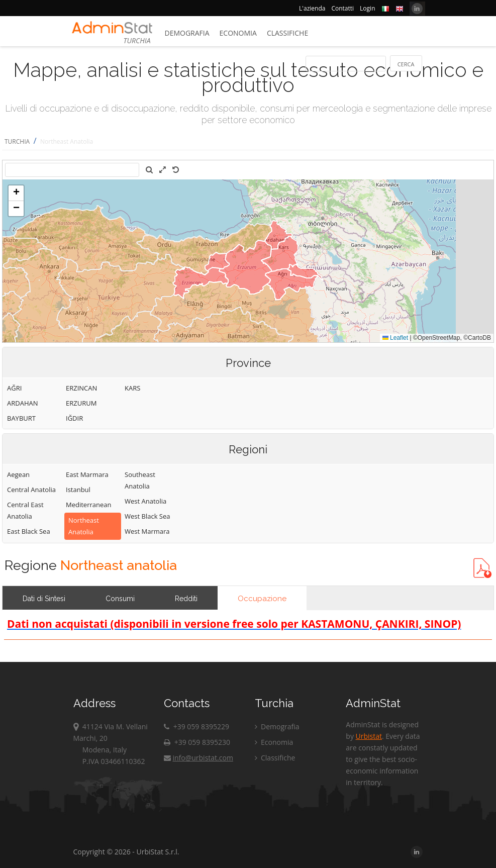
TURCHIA (17, 141)
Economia (238, 33)
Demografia (187, 33)
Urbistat (369, 736)
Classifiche (287, 33)
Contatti (342, 8)
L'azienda (312, 8)
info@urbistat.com (198, 758)
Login (367, 8)
